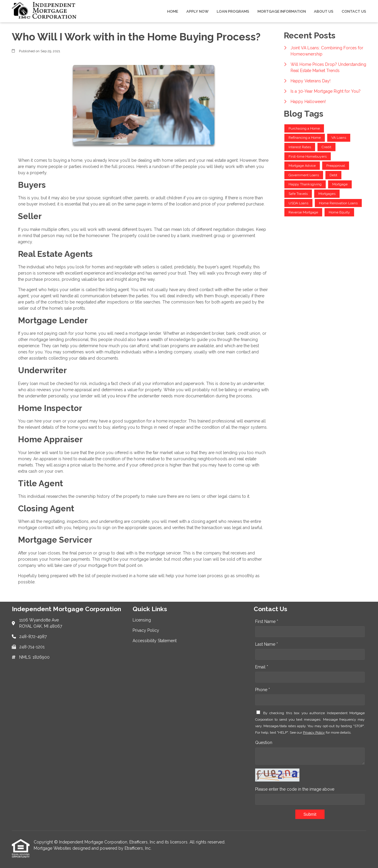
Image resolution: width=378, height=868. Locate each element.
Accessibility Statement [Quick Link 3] (155, 641)
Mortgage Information (282, 11)
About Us (324, 11)
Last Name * (267, 644)
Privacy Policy (314, 732)
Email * (262, 667)
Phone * (263, 690)
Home (173, 11)
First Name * (267, 621)
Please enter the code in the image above (295, 789)
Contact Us (354, 11)
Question (264, 743)
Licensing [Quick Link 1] (142, 620)
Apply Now (197, 11)
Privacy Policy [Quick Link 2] (146, 630)
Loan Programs (233, 11)
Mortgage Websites (53, 848)
